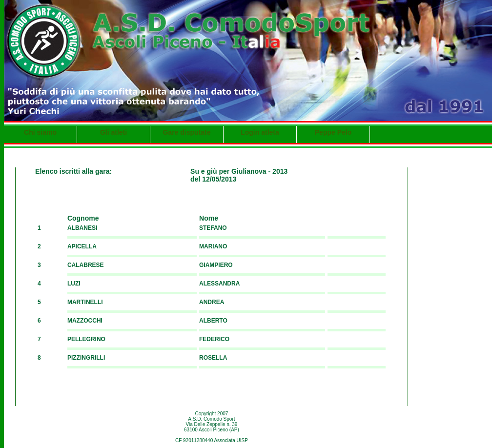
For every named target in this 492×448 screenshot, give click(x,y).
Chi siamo (40, 132)
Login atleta (260, 132)
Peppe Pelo (333, 132)
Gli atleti (113, 132)
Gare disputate (186, 132)
